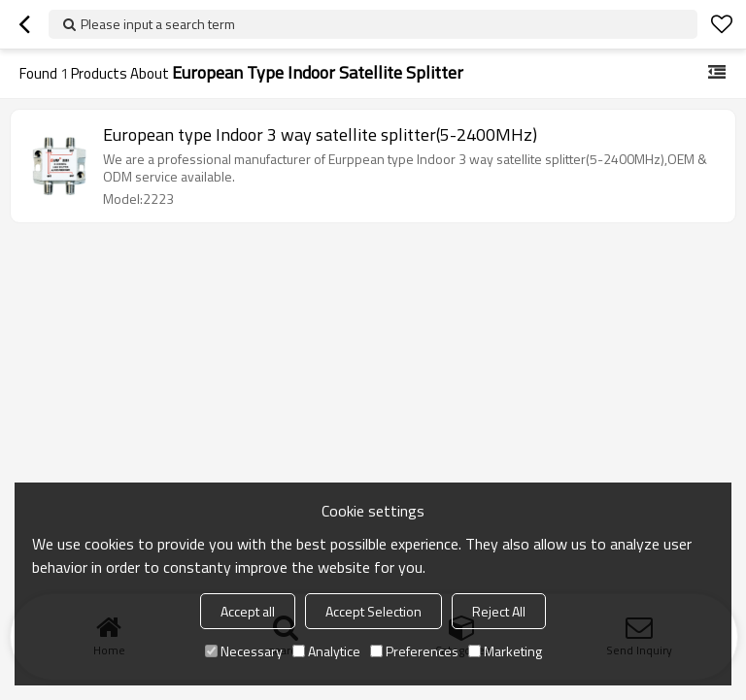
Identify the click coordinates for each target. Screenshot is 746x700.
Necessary (244, 651)
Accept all (248, 611)
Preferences (414, 651)
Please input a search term (158, 24)
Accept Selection (373, 611)
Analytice (326, 651)
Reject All (499, 611)
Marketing (505, 651)
